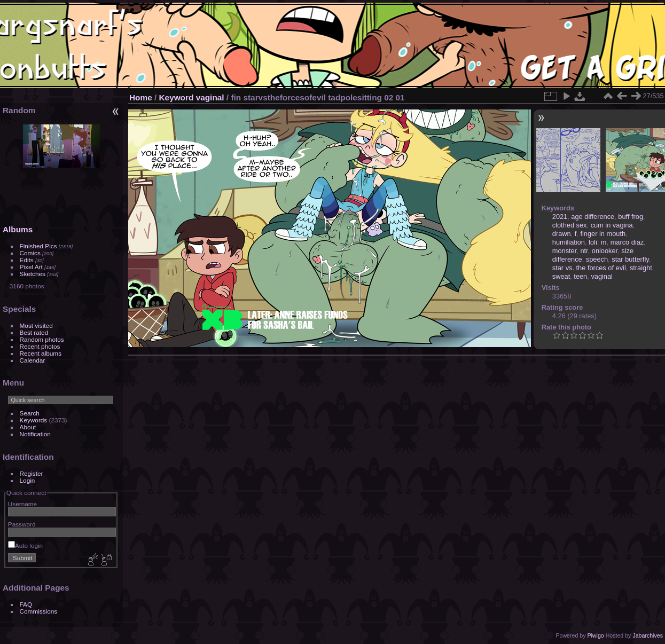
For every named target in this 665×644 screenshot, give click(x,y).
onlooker (605, 251)
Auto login (25, 545)
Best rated (34, 332)
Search (30, 413)
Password (22, 524)
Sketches (33, 274)
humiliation (569, 242)
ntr (584, 251)
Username (22, 504)
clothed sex (570, 225)
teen (580, 276)
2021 (560, 217)
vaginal (210, 97)
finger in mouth (603, 234)
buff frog (631, 217)
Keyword (177, 97)
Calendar (33, 360)
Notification (35, 434)
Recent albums (41, 353)
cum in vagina (612, 225)
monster (565, 251)
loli (593, 242)
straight (641, 268)
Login (28, 480)
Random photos (42, 339)
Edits (27, 260)
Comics (30, 253)
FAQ (26, 604)
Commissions (39, 611)
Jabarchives (648, 635)
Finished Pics (38, 246)
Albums (18, 229)
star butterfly (630, 259)
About (28, 427)
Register (32, 473)
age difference (593, 217)
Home (141, 97)
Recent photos (40, 346)
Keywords (34, 420)
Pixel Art (31, 267)
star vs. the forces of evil (589, 268)
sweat (561, 276)
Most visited (36, 325)
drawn (562, 234)
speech (597, 259)
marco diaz (627, 242)
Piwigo (595, 635)
